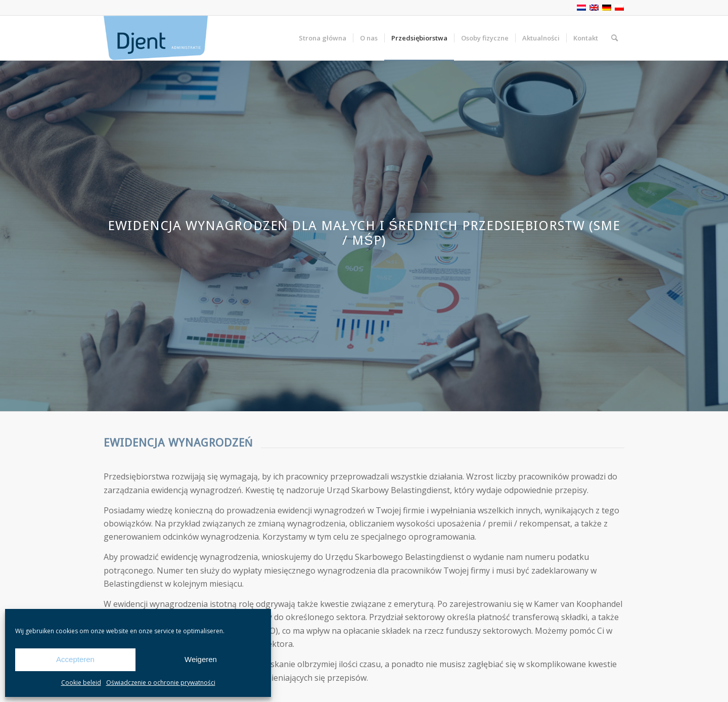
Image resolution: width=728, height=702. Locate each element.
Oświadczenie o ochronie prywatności (161, 683)
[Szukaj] (615, 38)
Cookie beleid (81, 683)
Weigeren (201, 659)
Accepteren (75, 659)
